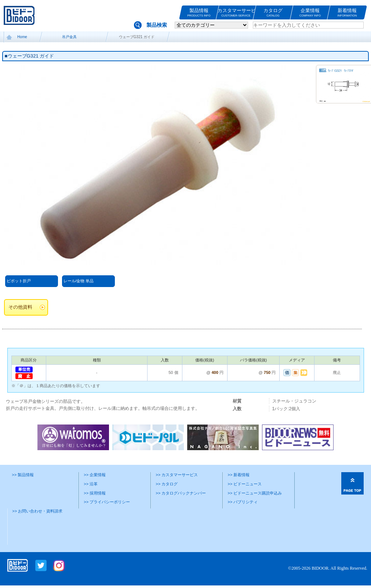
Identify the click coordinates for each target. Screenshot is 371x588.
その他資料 (20, 307)
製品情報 (199, 13)
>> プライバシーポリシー (107, 502)
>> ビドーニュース (245, 484)
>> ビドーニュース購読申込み (255, 493)
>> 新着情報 (239, 475)
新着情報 (347, 13)
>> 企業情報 (95, 475)
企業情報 (310, 13)
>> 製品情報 (23, 475)
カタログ (273, 13)
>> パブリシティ (243, 502)
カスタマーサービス (236, 13)
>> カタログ (167, 484)
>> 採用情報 (95, 493)
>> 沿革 (91, 484)
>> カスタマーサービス (177, 475)
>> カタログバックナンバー (181, 493)
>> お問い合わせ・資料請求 (37, 511)
